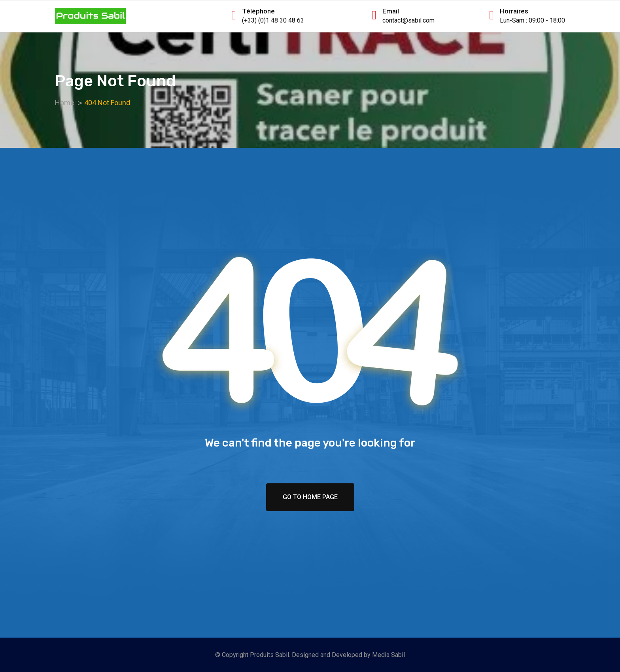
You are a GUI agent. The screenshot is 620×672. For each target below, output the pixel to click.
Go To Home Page (310, 497)
